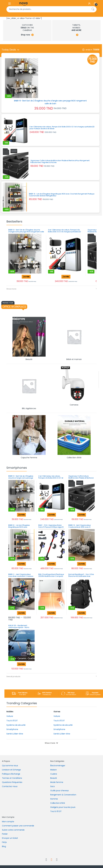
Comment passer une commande (18, 826)
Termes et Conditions (12, 778)
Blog (4, 846)
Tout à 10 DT (56, 811)
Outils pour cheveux (59, 791)
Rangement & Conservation (63, 795)
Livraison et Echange (11, 770)
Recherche (93, 9)
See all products (13, 676)
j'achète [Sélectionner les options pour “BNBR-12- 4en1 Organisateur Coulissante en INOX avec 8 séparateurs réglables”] (82, 564)
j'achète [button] (26, 277)
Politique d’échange (11, 774)
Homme (54, 799)
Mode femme (57, 782)
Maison (54, 770)
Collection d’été (58, 803)
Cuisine (54, 774)
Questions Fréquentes (12, 782)
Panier (5, 834)
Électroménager (58, 766)
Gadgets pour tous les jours (63, 807)
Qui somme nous (10, 766)
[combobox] (48, 9)
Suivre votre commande (13, 830)
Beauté (54, 778)
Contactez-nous (10, 786)
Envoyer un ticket (10, 838)
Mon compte (8, 822)
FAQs (4, 842)
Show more (11, 289)
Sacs (52, 786)
